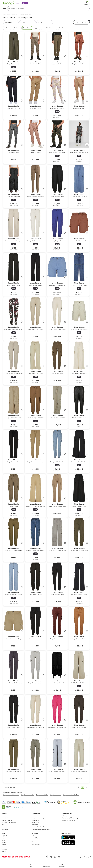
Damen (4, 842)
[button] (11, 22)
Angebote (4, 836)
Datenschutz (35, 820)
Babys (3, 838)
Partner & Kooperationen (9, 822)
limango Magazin (7, 820)
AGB (33, 816)
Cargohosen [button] (27, 28)
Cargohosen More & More (71, 795)
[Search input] (48, 8)
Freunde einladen (7, 818)
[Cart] (22, 56)
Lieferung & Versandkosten (70, 816)
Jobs (3, 825)
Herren (4, 845)
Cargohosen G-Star (42, 795)
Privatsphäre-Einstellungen (40, 827)
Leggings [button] (36, 28)
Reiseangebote (36, 844)
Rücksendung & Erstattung (70, 818)
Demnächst (35, 838)
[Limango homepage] (9, 3)
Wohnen (4, 847)
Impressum (35, 825)
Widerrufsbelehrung (38, 818)
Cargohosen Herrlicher (28, 795)
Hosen (7, 28)
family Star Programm (8, 816)
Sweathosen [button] (63, 28)
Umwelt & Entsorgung (68, 820)
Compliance (35, 822)
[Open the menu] (4, 8)
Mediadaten (5, 829)
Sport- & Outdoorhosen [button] (49, 28)
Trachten (4, 849)
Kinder (3, 840)
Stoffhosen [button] (17, 28)
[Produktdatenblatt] (14, 54)
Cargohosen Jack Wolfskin (11, 795)
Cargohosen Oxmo (56, 795)
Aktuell (34, 836)
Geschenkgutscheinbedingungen (41, 829)
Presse (4, 827)
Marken (4, 851)
